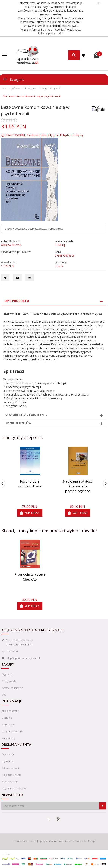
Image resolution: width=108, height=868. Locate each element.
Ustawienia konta (11, 768)
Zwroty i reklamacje (12, 688)
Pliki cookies (8, 724)
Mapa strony (8, 738)
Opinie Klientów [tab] (18, 423)
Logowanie (7, 761)
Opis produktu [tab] (17, 301)
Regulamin (7, 674)
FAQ (4, 695)
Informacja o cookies (25, 841)
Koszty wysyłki (9, 681)
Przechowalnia (10, 782)
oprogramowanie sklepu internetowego (61, 841)
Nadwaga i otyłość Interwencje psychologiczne (78, 486)
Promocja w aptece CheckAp (30, 577)
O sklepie (7, 718)
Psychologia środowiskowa (30, 484)
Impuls (59, 266)
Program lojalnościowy (14, 788)
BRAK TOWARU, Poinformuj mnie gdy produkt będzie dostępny (44, 135)
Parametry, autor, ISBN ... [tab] (26, 415)
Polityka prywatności (50, 33)
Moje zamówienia (11, 775)
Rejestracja (8, 754)
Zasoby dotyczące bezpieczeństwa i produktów (34, 229)
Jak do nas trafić (10, 711)
